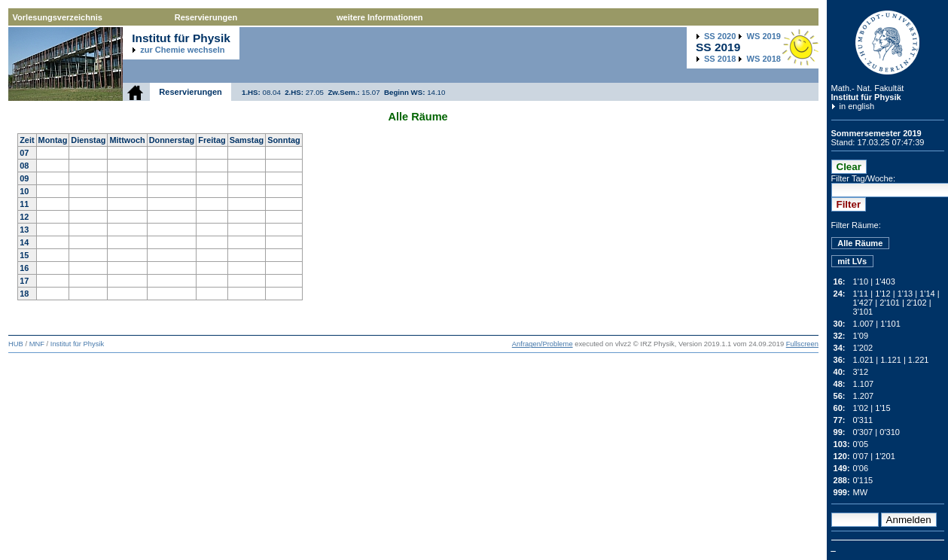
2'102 (917, 303)
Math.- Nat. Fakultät (868, 88)
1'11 (861, 294)
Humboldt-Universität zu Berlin (888, 43)
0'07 (861, 456)
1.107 (864, 384)
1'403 (885, 282)
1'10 (861, 282)
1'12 (883, 294)
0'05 (861, 444)
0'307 (863, 432)
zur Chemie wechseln (182, 50)
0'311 (863, 420)
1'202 (863, 348)
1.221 (919, 360)
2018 (720, 59)
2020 (720, 36)
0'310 (890, 432)
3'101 (863, 312)
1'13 (905, 294)
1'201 (885, 456)
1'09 (861, 336)
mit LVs (852, 261)
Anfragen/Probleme (543, 344)
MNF (37, 344)
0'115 (863, 480)
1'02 (861, 408)
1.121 (891, 360)
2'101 (890, 303)
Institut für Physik (866, 97)
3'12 (861, 372)
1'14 (927, 294)
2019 (764, 36)
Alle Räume (860, 243)
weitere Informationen (380, 17)
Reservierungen (206, 17)
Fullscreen (802, 344)
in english (857, 106)
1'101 (890, 324)
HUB (16, 344)
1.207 (864, 396)
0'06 (861, 468)
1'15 (883, 408)
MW (861, 492)
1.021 (864, 360)
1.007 (864, 324)
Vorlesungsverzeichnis (58, 17)
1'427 (863, 303)
